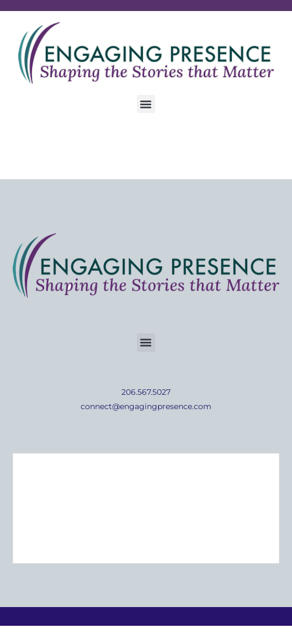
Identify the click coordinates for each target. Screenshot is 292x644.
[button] (146, 104)
